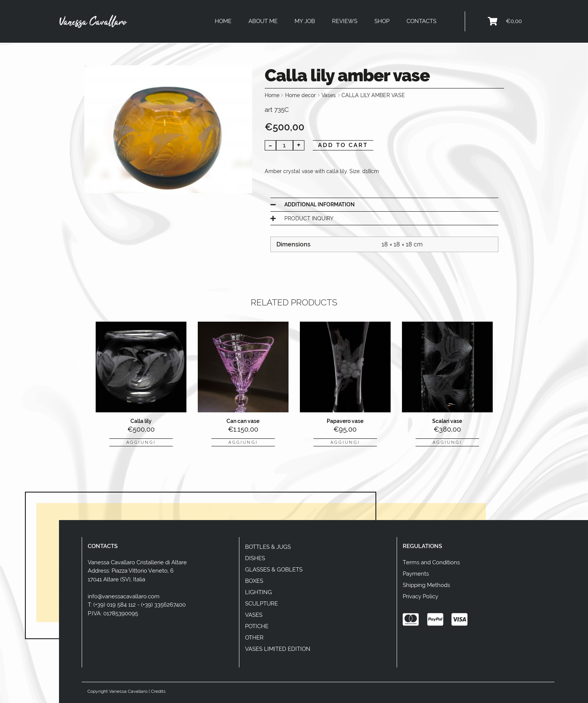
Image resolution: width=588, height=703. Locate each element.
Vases (329, 95)
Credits (158, 691)
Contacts (421, 21)
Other (254, 638)
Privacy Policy (420, 596)
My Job (305, 21)
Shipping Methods (426, 585)
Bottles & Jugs (268, 547)
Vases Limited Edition (278, 649)
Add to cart (343, 145)
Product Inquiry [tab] (309, 218)
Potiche (257, 626)
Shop (382, 21)
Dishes (255, 558)
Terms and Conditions (431, 562)
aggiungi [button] (141, 442)
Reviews (345, 21)
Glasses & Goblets (274, 570)
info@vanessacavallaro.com (124, 596)
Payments (416, 574)
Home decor (300, 95)
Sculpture (261, 604)
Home (223, 21)
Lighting (258, 592)
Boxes (254, 581)
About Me (263, 21)
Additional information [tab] (320, 204)
